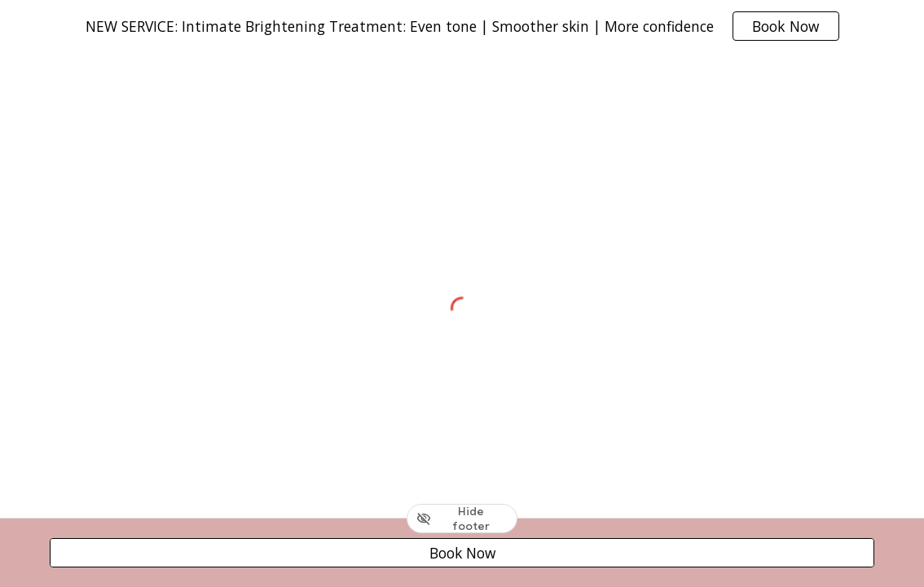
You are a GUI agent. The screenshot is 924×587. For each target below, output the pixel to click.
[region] (462, 26)
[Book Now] (462, 553)
